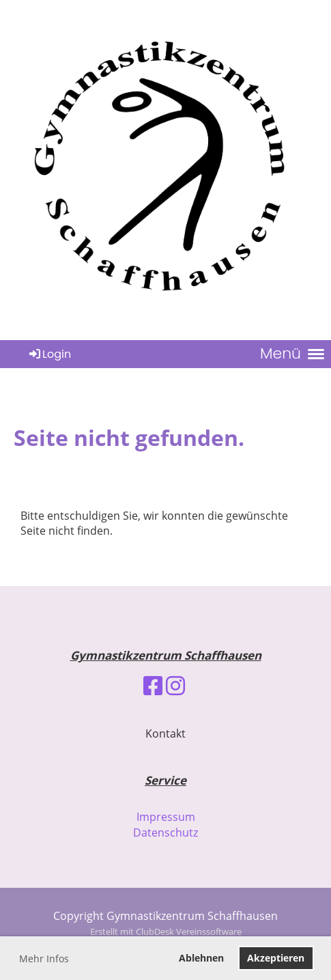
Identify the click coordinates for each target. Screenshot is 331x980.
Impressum (166, 817)
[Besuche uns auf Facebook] (153, 685)
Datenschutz (165, 832)
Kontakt (165, 733)
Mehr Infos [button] (44, 958)
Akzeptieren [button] (276, 958)
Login (49, 354)
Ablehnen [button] (201, 958)
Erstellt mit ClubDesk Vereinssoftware (166, 932)
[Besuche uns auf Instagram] (175, 685)
